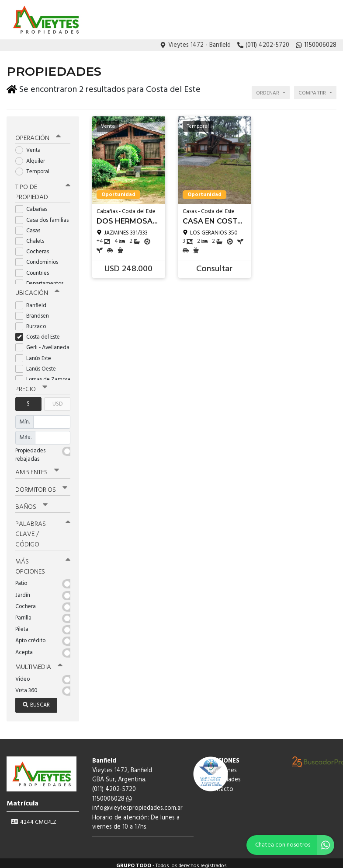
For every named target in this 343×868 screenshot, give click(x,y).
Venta (31, 146)
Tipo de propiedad (43, 188)
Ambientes (37, 468)
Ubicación (37, 289)
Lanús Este (36, 354)
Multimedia (39, 662)
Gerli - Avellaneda (43, 343)
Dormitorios (41, 485)
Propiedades (289, 20)
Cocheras (35, 247)
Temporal (35, 167)
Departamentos (42, 279)
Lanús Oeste (38, 364)
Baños (31, 502)
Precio (31, 385)
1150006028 (112, 793)
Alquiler (33, 157)
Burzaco (33, 322)
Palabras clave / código (43, 529)
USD (57, 399)
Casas (31, 226)
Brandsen (35, 311)
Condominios (40, 258)
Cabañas (34, 205)
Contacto (323, 20)
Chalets (33, 237)
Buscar (36, 700)
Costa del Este (40, 333)
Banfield (34, 301)
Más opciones (43, 562)
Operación (38, 134)
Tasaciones (253, 20)
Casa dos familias (43, 215)
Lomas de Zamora (43, 375)
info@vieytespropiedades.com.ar (137, 803)
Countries (35, 268)
